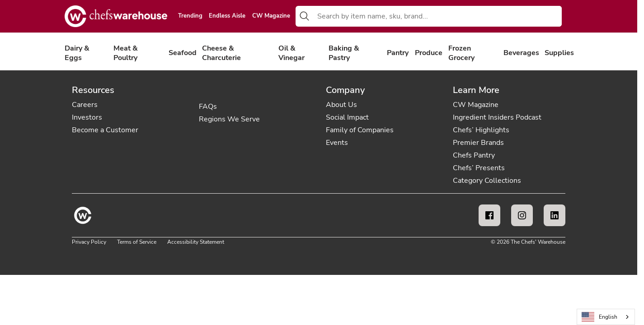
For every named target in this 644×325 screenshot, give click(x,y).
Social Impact (347, 117)
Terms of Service (137, 242)
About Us (341, 105)
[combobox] (438, 16)
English (600, 317)
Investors (87, 117)
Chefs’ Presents (479, 168)
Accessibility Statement (196, 242)
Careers (85, 105)
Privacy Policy (89, 242)
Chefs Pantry (474, 155)
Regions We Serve (229, 119)
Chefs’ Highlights (481, 130)
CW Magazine (271, 16)
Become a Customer (105, 130)
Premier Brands (478, 143)
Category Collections (487, 181)
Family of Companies (360, 130)
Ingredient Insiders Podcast (497, 117)
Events (337, 143)
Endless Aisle (227, 16)
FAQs (208, 107)
